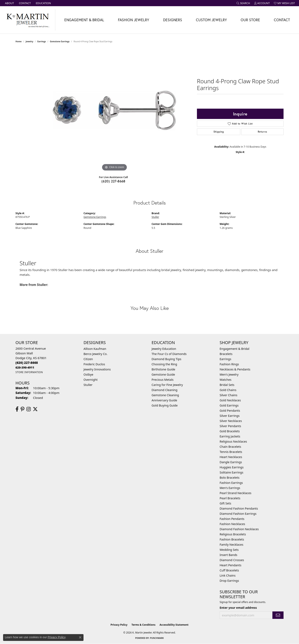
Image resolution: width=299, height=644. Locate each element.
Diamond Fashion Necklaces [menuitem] (239, 529)
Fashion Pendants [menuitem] (232, 519)
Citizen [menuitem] (88, 359)
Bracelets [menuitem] (226, 354)
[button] (243, 3)
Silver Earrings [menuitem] (230, 416)
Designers (173, 20)
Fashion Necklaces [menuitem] (232, 524)
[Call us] (25, 367)
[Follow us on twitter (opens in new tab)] (35, 409)
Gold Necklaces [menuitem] (230, 400)
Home (19, 41)
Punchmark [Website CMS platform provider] (157, 638)
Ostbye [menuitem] (88, 374)
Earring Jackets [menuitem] (230, 436)
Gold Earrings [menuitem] (229, 405)
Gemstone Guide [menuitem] (163, 374)
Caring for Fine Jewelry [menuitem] (167, 385)
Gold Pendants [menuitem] (230, 411)
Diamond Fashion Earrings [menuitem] (238, 514)
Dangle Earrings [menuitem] (231, 462)
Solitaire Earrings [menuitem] (231, 472)
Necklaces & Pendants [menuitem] (235, 369)
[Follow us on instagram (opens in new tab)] (29, 409)
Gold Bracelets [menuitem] (230, 431)
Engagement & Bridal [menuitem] (234, 349)
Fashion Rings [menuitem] (229, 364)
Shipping (219, 132)
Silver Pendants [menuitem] (230, 426)
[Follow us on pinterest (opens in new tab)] (22, 409)
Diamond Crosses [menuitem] (232, 560)
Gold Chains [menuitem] (228, 390)
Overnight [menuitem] (91, 380)
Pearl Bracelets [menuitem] (230, 498)
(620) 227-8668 (113, 181)
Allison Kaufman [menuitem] (95, 349)
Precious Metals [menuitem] (162, 380)
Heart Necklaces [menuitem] (231, 457)
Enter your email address (238, 608)
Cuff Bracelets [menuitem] (229, 570)
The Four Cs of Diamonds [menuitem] (169, 354)
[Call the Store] (27, 363)
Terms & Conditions (144, 625)
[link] (9, 3)
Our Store (250, 20)
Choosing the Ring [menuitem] (164, 364)
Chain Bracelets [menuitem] (230, 447)
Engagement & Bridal (84, 20)
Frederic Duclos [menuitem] (94, 364)
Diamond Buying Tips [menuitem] (166, 359)
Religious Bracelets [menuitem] (233, 534)
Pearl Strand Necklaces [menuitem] (235, 493)
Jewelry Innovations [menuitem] (97, 369)
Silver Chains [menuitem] (228, 395)
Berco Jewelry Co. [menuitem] (95, 354)
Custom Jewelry (211, 20)
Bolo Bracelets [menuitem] (230, 478)
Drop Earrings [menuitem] (229, 581)
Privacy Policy (119, 625)
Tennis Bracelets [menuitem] (231, 452)
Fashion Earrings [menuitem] (231, 483)
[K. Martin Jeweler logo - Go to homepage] (28, 20)
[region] (114, 110)
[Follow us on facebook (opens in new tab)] (17, 409)
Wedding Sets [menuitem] (229, 550)
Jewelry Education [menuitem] (164, 349)
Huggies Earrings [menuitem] (232, 467)
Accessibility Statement (174, 625)
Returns (263, 132)
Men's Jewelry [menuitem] (229, 374)
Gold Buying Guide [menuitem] (165, 405)
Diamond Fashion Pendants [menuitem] (239, 508)
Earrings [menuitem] (225, 359)
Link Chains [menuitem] (228, 575)
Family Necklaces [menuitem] (231, 545)
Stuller (155, 217)
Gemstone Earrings (60, 41)
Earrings (42, 41)
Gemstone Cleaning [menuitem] (165, 395)
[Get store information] (29, 372)
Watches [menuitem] (225, 380)
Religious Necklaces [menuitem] (233, 441)
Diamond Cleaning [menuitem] (164, 390)
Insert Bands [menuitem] (228, 555)
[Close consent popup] (80, 637)
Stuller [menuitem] (88, 385)
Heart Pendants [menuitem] (230, 565)
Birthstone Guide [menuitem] (163, 369)
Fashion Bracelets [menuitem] (232, 539)
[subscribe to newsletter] (278, 615)
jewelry (29, 41)
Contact (282, 20)
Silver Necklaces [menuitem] (231, 421)
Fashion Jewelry (134, 20)
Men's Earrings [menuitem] (230, 488)
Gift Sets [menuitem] (225, 503)
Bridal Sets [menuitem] (227, 385)
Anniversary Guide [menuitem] (164, 400)
